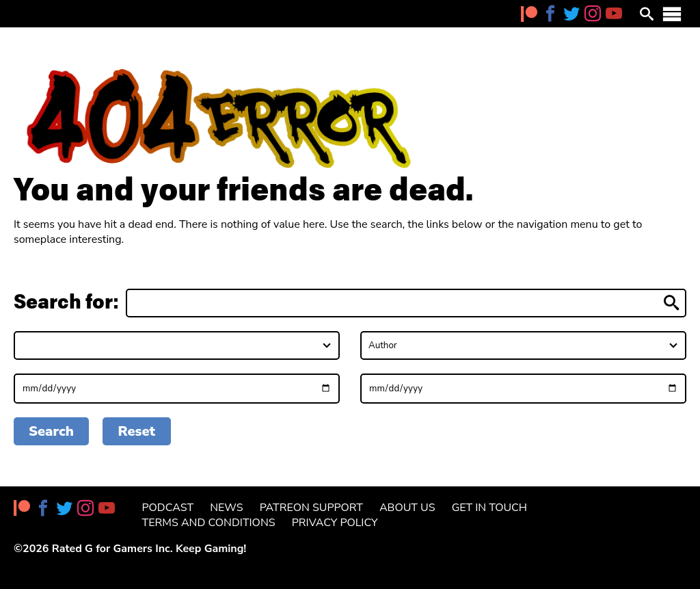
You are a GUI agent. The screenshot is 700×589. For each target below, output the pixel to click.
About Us (407, 508)
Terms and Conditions (209, 523)
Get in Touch (489, 508)
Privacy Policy (335, 523)
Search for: (66, 302)
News (226, 508)
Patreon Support (311, 508)
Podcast (168, 508)
